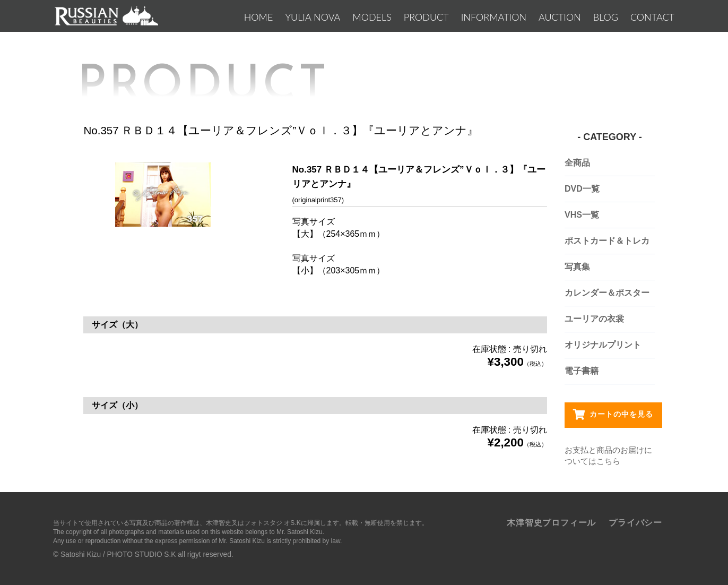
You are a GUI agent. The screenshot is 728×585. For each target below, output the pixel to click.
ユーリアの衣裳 (594, 319)
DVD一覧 (582, 189)
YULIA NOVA (313, 17)
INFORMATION (494, 17)
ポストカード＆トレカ (607, 241)
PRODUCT (426, 17)
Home (259, 17)
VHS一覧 (582, 215)
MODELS (372, 17)
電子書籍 (582, 371)
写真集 (577, 267)
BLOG (606, 17)
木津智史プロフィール (551, 523)
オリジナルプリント (603, 345)
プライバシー (635, 523)
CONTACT (652, 17)
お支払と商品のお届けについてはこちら (608, 455)
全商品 (577, 163)
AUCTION (560, 17)
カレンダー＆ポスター (607, 293)
